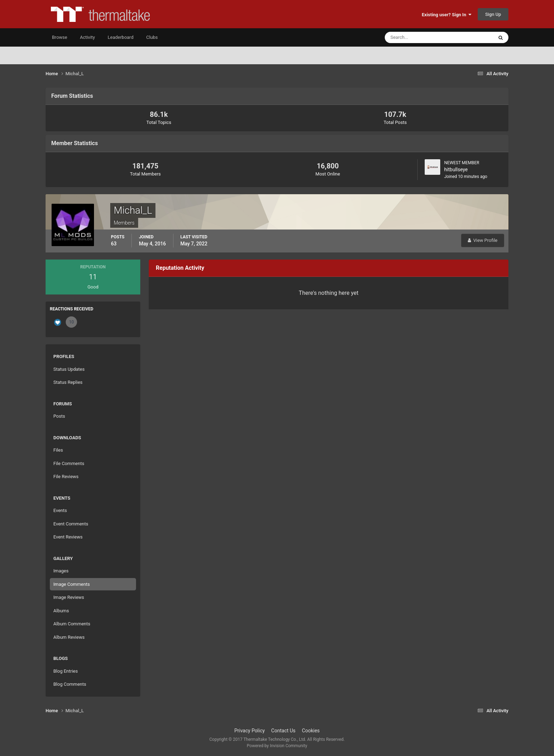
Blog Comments (70, 684)
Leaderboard (121, 37)
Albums (61, 611)
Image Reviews (69, 597)
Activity (87, 37)
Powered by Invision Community (277, 746)
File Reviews (66, 477)
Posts (59, 416)
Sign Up (493, 14)
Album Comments (72, 624)
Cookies (311, 731)
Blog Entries (66, 671)
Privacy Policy (249, 731)
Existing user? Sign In (447, 15)
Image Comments (72, 584)
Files (58, 450)
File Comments (69, 463)
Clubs (152, 37)
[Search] (417, 37)
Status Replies (68, 382)
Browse (60, 37)
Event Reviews (68, 537)
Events (60, 510)
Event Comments (71, 524)
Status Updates (69, 369)
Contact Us (284, 731)
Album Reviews (69, 637)
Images (61, 571)
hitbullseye (456, 169)
